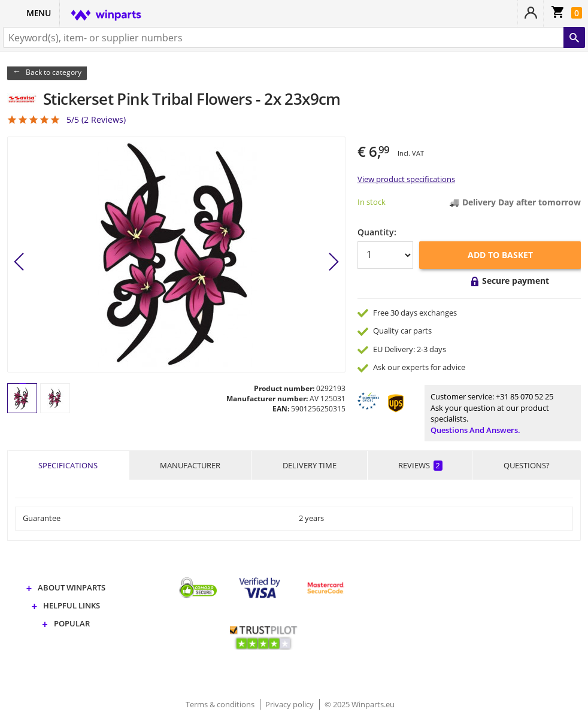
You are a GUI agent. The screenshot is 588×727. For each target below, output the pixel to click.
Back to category (54, 72)
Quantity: (377, 232)
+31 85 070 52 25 (525, 396)
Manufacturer (190, 465)
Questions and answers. (475, 430)
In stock (372, 202)
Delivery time (310, 465)
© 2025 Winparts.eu (360, 704)
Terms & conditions (221, 704)
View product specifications (406, 179)
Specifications (68, 465)
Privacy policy (290, 704)
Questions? (527, 465)
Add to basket (500, 255)
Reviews (420, 465)
